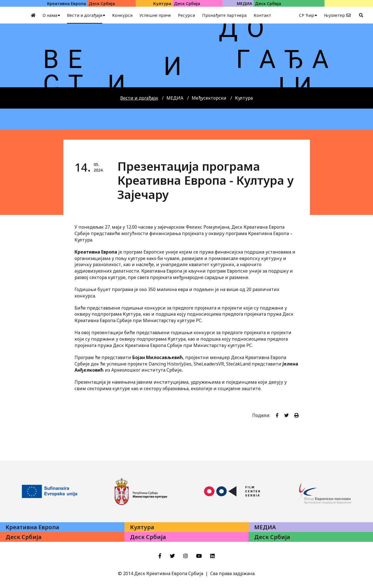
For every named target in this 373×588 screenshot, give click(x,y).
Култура (244, 98)
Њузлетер (334, 15)
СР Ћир (307, 15)
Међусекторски (209, 98)
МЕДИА (175, 98)
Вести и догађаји (139, 98)
